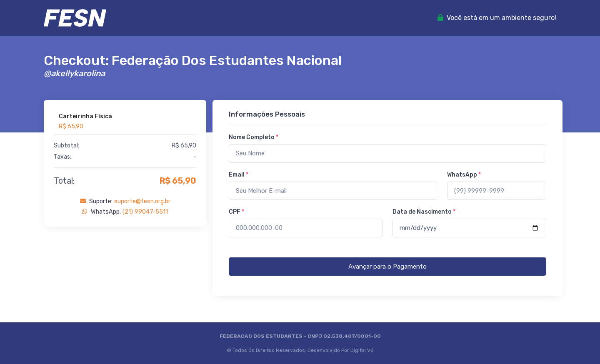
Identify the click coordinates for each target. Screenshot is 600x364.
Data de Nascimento (424, 212)
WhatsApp (464, 175)
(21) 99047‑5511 (145, 212)
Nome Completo (254, 137)
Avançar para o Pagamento (387, 267)
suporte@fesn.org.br (142, 201)
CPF (236, 212)
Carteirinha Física (85, 116)
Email (239, 175)
